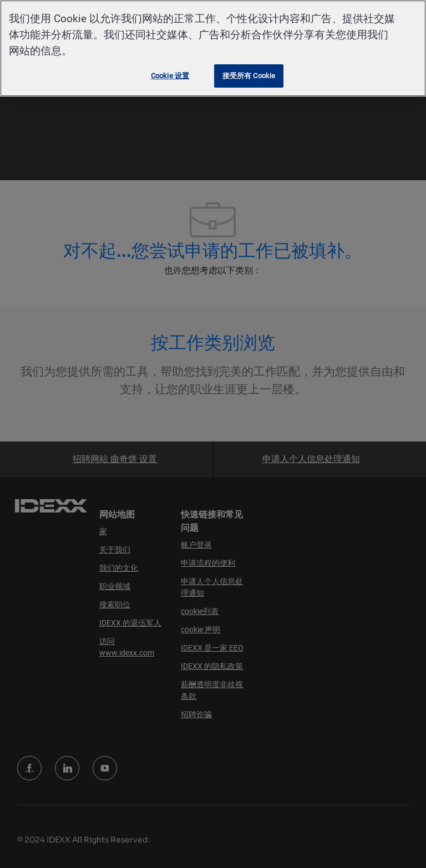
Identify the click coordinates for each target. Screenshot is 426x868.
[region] (213, 48)
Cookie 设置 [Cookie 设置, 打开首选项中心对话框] (170, 76)
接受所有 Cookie (249, 76)
